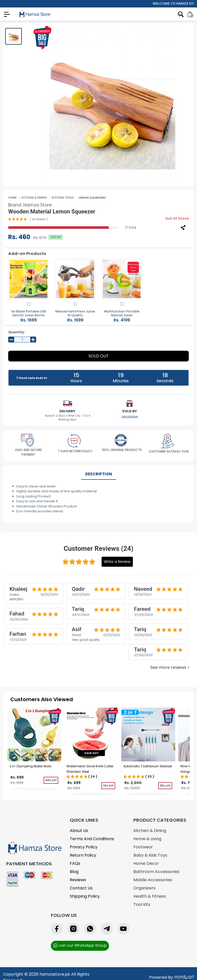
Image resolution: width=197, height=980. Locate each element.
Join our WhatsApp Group (80, 945)
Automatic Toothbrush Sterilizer (148, 766)
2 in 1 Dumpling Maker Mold (30, 766)
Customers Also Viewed (42, 699)
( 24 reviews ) (39, 219)
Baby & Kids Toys (150, 855)
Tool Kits (142, 904)
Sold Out (99, 356)
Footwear (143, 847)
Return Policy (83, 855)
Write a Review (117, 562)
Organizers (144, 888)
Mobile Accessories (153, 880)
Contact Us (81, 888)
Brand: (30, 205)
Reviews (78, 880)
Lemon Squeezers (92, 198)
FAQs (75, 863)
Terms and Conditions (92, 839)
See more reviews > (170, 667)
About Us (79, 831)
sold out (91, 753)
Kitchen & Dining (34, 198)
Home (12, 198)
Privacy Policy (84, 847)
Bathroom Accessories (156, 872)
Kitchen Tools (63, 198)
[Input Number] (22, 340)
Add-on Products (27, 254)
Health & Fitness (150, 896)
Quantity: (17, 332)
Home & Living (147, 839)
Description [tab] (99, 474)
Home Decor (146, 863)
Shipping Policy (85, 896)
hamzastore (130, 416)
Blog (74, 872)
